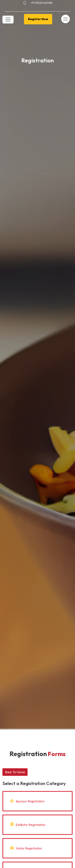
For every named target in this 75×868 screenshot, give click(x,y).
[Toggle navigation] (8, 20)
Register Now (38, 19)
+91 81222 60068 (41, 3)
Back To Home (15, 772)
